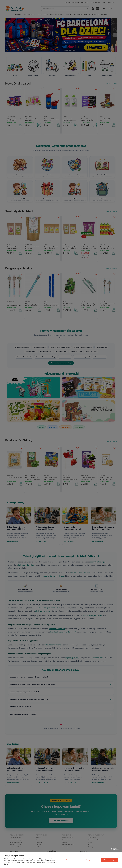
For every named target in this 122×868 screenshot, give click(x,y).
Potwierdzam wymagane (73, 860)
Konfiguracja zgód (92, 860)
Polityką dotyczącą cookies (46, 859)
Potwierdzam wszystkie (110, 860)
